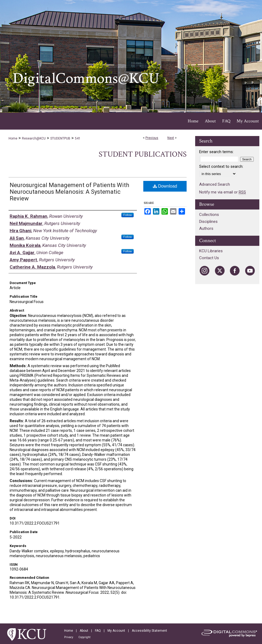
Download (165, 186)
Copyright (84, 637)
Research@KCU (34, 138)
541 (78, 138)
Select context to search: (221, 166)
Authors (206, 228)
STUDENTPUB (60, 138)
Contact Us (209, 258)
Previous (152, 138)
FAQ (98, 631)
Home (13, 138)
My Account (116, 631)
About (84, 631)
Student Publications (143, 154)
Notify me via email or (223, 192)
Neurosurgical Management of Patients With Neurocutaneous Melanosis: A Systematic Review (69, 192)
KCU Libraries (211, 251)
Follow (128, 215)
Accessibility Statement (149, 631)
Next (171, 138)
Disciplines (208, 222)
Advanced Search (215, 184)
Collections (209, 215)
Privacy (69, 637)
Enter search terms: (216, 152)
